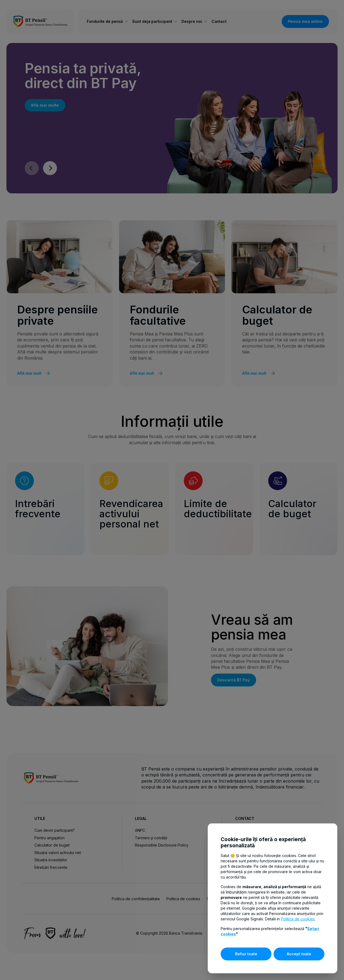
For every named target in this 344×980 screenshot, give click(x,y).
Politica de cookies (298, 919)
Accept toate (299, 954)
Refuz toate (246, 954)
